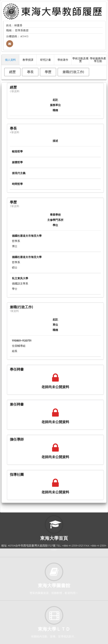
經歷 (12, 72)
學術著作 (63, 60)
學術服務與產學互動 (98, 60)
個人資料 (10, 60)
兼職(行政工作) (73, 72)
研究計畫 (46, 60)
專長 (30, 72)
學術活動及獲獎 (80, 60)
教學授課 (28, 60)
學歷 (48, 72)
